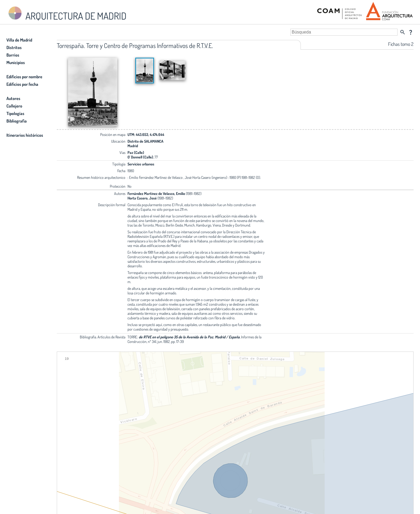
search (403, 32)
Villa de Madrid (19, 40)
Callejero (14, 106)
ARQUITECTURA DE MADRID (66, 14)
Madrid (133, 146)
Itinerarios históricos (25, 135)
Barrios (13, 55)
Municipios (16, 62)
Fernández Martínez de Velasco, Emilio (156, 193)
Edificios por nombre (24, 77)
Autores (13, 98)
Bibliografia (17, 121)
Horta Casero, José (142, 198)
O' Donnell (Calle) (140, 157)
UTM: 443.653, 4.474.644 (146, 134)
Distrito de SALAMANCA (145, 141)
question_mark (411, 32)
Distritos (14, 47)
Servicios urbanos (141, 164)
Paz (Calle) (136, 152)
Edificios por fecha (22, 84)
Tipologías (15, 113)
